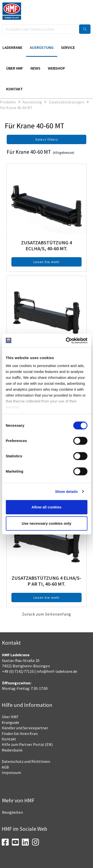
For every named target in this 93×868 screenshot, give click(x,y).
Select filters (47, 139)
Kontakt (15, 89)
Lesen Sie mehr (47, 262)
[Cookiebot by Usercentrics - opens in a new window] (66, 341)
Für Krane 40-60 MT (16, 108)
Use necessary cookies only (46, 523)
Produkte (8, 102)
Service (68, 47)
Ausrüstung (42, 47)
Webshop (56, 68)
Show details (66, 492)
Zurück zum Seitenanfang (47, 614)
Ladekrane (12, 47)
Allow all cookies (46, 507)
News (35, 68)
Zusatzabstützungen (66, 102)
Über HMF (15, 68)
